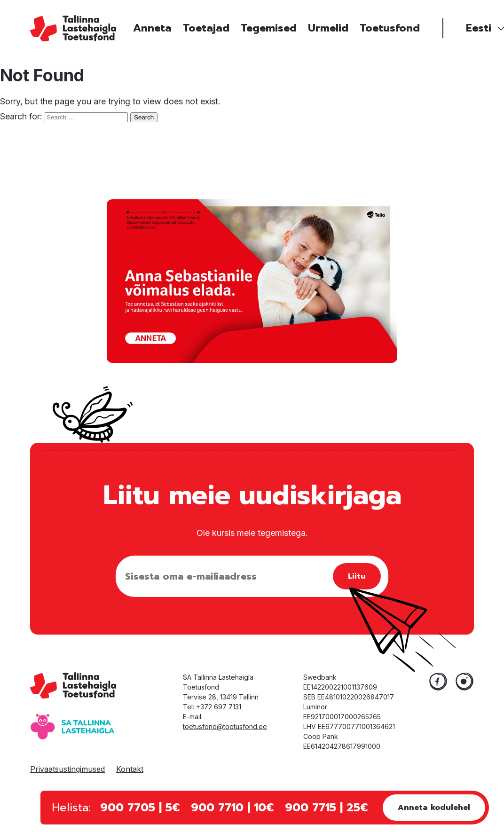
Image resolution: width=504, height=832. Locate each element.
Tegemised (269, 28)
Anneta (152, 28)
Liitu (357, 576)
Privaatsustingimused (67, 769)
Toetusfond (390, 28)
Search (144, 117)
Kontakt (130, 769)
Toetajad (206, 28)
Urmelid (328, 28)
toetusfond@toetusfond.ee (225, 726)
